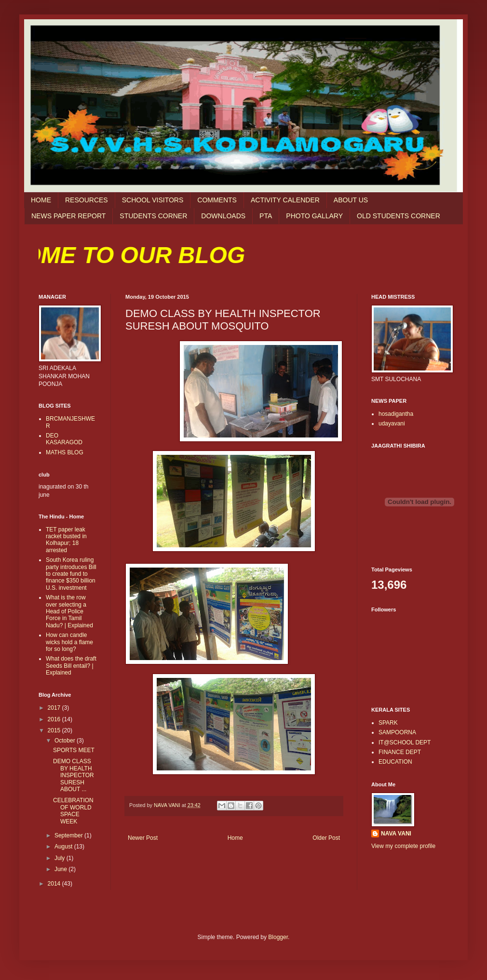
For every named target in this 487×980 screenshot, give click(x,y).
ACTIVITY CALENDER (285, 200)
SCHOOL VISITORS (153, 200)
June (61, 869)
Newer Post (143, 838)
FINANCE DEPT (400, 752)
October (66, 741)
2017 (55, 708)
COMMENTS (217, 200)
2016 (55, 719)
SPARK (388, 723)
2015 (55, 730)
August (64, 847)
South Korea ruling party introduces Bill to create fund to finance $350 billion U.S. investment (71, 574)
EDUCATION (395, 762)
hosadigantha (396, 414)
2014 (55, 884)
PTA (266, 216)
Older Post (326, 838)
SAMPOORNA (397, 732)
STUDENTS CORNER (153, 216)
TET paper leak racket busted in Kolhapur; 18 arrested (66, 540)
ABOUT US (351, 200)
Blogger (278, 937)
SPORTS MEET (74, 750)
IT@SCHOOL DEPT (405, 742)
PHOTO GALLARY (314, 216)
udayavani (392, 424)
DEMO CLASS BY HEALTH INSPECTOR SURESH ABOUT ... (74, 775)
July (61, 858)
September (69, 835)
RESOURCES (87, 200)
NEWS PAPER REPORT (68, 216)
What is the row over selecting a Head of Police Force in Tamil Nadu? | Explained (69, 611)
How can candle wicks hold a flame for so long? (69, 642)
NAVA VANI (396, 834)
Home (235, 838)
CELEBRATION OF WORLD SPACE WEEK (73, 811)
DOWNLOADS (223, 216)
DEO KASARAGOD (64, 439)
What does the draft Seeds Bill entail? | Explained (71, 666)
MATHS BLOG (65, 452)
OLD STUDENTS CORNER (399, 216)
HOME (41, 200)
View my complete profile (403, 846)
